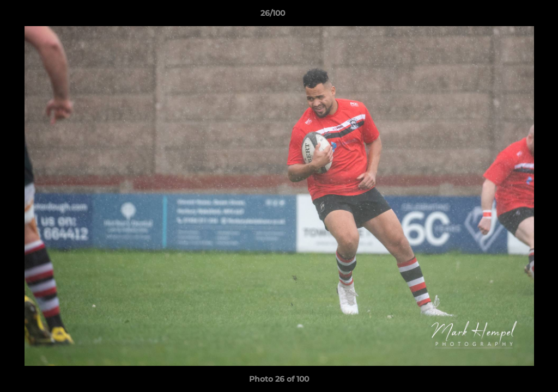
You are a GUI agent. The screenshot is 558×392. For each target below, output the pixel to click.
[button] (512, 16)
